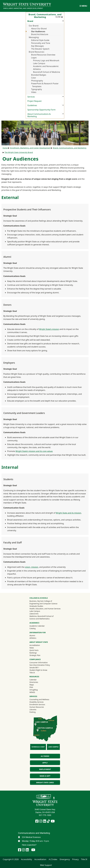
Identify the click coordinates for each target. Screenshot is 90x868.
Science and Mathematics (40, 619)
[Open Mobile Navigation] (83, 6)
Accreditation (35, 645)
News (32, 648)
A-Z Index (45, 756)
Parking (32, 712)
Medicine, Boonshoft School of (42, 616)
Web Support (46, 865)
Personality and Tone (41, 43)
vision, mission (32, 567)
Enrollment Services (37, 704)
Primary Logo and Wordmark (46, 60)
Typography (37, 89)
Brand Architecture (40, 34)
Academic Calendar (37, 626)
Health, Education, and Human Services (45, 609)
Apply (45, 763)
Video (34, 92)
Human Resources (37, 707)
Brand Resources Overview (43, 55)
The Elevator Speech (40, 49)
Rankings (33, 653)
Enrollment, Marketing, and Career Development (23, 8)
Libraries (33, 710)
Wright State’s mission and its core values (34, 451)
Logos (34, 58)
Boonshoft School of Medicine (47, 72)
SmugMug (37, 690)
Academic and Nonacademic (46, 66)
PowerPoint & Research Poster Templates (45, 85)
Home (5, 148)
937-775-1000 (45, 815)
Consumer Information (39, 662)
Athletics (37, 69)
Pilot (31, 687)
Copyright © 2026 (11, 859)
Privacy (75, 859)
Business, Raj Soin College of (41, 601)
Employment (45, 769)
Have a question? (29, 845)
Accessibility (26, 859)
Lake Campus (39, 63)
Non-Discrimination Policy (40, 665)
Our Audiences (38, 31)
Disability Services (37, 702)
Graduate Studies (36, 606)
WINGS (32, 692)
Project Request (35, 101)
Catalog (32, 628)
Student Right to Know (38, 670)
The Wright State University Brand (19, 152)
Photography (37, 81)
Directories (34, 682)
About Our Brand (39, 29)
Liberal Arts (34, 614)
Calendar (33, 680)
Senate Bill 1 (34, 668)
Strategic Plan (35, 655)
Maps (32, 685)
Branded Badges (39, 75)
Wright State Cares (45, 782)
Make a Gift (45, 776)
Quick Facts (34, 650)
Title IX (32, 673)
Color (34, 78)
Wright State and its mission (68, 513)
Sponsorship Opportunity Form (42, 110)
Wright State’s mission (49, 329)
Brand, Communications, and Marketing (70, 148)
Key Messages (37, 46)
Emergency (65, 859)
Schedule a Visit (38, 747)
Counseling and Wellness (39, 699)
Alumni (35, 635)
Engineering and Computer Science (43, 604)
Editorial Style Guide (40, 40)
